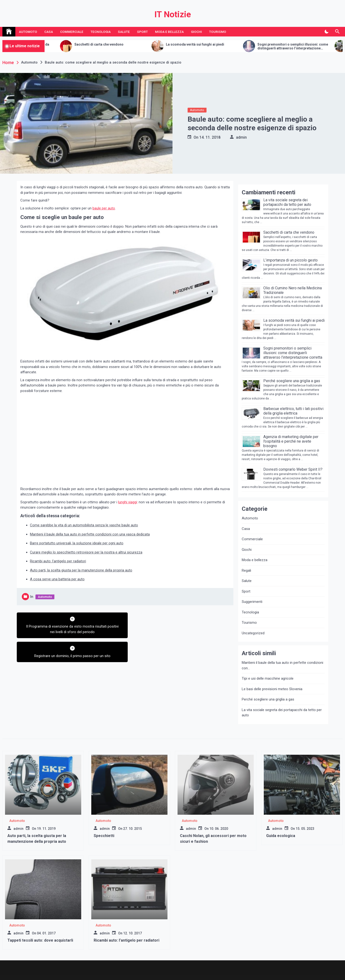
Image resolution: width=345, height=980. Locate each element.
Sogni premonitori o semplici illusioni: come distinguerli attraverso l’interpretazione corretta (293, 353)
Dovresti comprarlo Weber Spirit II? (293, 469)
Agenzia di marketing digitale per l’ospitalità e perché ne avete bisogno (291, 441)
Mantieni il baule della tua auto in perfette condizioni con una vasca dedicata (90, 534)
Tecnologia (101, 32)
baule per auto (104, 208)
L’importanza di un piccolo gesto (290, 260)
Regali (246, 570)
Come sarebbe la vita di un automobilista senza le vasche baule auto (84, 525)
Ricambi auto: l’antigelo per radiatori (58, 561)
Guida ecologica (281, 836)
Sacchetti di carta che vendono (117, 44)
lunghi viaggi (128, 502)
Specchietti (104, 836)
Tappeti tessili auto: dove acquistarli (40, 940)
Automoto (28, 32)
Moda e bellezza (169, 32)
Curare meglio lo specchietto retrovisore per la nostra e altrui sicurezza (86, 552)
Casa (49, 32)
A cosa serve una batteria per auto (57, 579)
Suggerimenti (252, 602)
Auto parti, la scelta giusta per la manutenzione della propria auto (81, 570)
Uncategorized (253, 633)
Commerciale (72, 32)
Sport (142, 32)
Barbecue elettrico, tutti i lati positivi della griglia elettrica (293, 411)
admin (241, 137)
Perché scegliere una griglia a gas (292, 381)
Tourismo (218, 32)
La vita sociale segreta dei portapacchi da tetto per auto (287, 202)
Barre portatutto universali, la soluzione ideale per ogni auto (77, 543)
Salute (124, 32)
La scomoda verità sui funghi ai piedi (213, 44)
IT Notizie (173, 15)
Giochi (196, 32)
